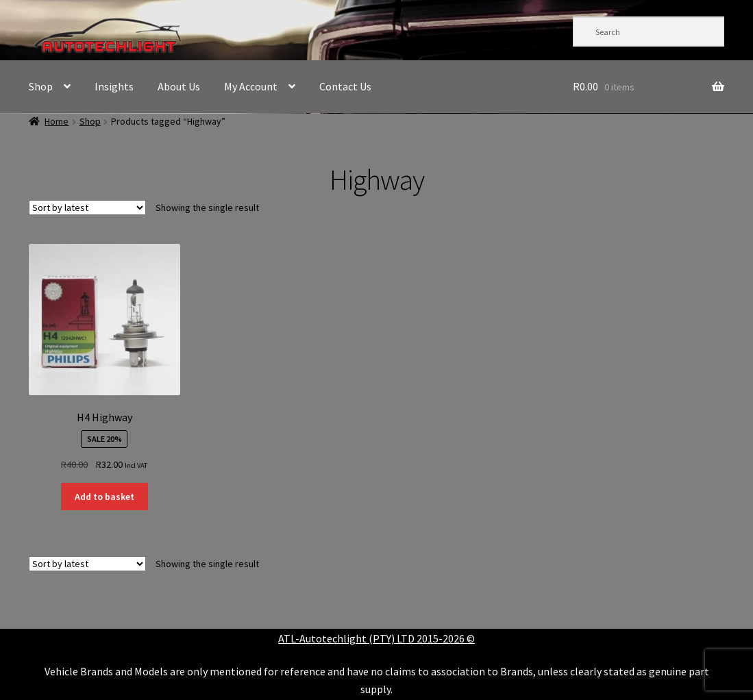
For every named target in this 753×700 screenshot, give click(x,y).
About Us (179, 86)
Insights (114, 86)
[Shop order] (87, 208)
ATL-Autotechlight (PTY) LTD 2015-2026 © (376, 638)
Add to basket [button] (104, 497)
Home (57, 121)
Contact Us (345, 86)
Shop (41, 86)
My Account (251, 86)
